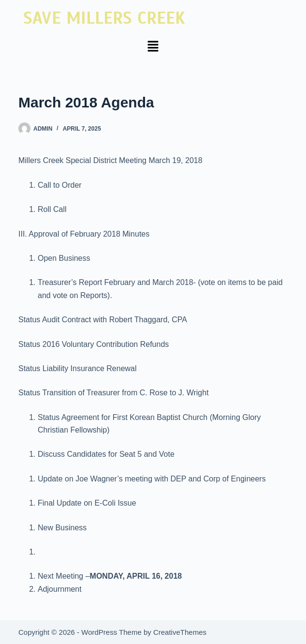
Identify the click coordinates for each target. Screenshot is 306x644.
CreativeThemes (180, 632)
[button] (153, 47)
